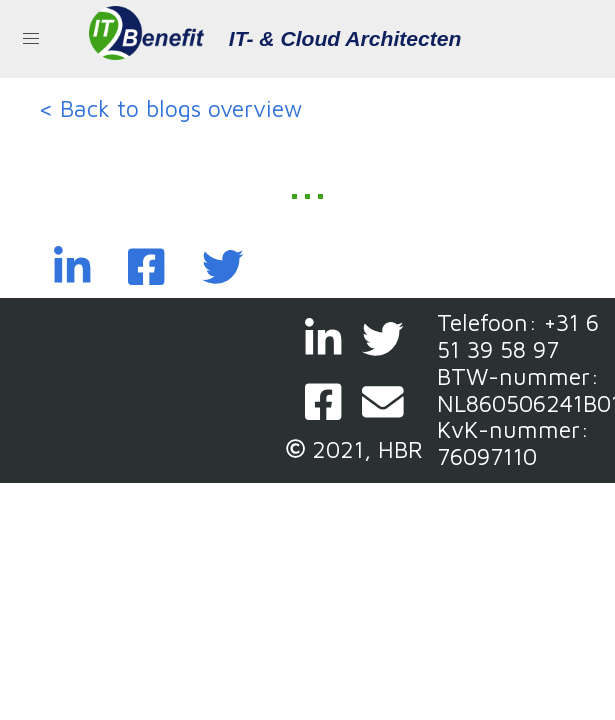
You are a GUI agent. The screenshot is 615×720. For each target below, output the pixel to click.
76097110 (487, 456)
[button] (31, 39)
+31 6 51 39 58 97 (518, 336)
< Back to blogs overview (170, 108)
